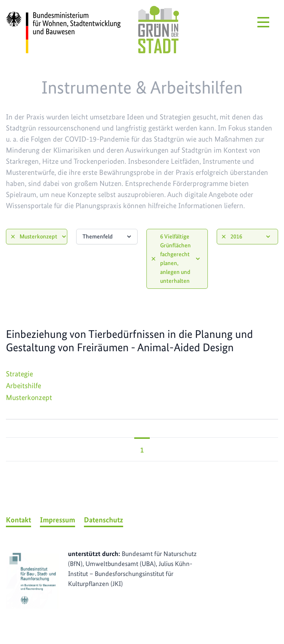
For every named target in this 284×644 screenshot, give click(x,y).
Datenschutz (104, 520)
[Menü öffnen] (263, 22)
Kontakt (18, 520)
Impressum (58, 520)
